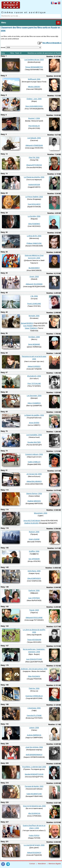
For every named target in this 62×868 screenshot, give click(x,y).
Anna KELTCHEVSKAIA (32, 521)
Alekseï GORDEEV (34, 366)
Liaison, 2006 (34, 728)
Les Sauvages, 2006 (34, 396)
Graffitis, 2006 (34, 551)
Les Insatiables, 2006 (34, 435)
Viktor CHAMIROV (34, 403)
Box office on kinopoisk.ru (52, 43)
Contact (32, 864)
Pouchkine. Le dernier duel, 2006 (34, 767)
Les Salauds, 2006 (34, 138)
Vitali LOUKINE (34, 539)
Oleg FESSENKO (34, 224)
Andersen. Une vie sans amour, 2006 (34, 669)
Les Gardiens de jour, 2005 (34, 60)
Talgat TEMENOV (31, 328)
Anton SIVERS (34, 423)
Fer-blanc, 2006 (34, 337)
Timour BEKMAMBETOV (34, 67)
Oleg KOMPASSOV (34, 578)
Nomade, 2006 (34, 316)
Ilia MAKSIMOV (34, 268)
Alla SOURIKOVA (34, 813)
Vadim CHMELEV (34, 462)
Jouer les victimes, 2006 (34, 747)
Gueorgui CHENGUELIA (34, 696)
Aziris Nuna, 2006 (34, 571)
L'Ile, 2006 (34, 296)
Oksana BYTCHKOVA (34, 165)
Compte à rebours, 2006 (34, 454)
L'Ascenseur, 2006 (34, 708)
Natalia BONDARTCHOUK (34, 774)
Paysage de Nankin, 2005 (34, 786)
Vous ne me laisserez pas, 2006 (34, 806)
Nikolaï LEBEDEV (34, 87)
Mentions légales (55, 864)
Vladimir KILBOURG (31, 523)
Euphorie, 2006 (34, 590)
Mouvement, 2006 (41, 513)
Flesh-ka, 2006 (34, 688)
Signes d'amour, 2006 (34, 494)
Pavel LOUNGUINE (34, 304)
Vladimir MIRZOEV (34, 501)
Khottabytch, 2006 (34, 376)
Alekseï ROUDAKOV (34, 853)
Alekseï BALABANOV (34, 481)
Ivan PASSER (28, 326)
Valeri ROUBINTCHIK (34, 794)
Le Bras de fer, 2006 (34, 236)
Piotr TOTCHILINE (34, 383)
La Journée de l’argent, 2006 (34, 845)
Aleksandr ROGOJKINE (34, 618)
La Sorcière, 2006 (34, 216)
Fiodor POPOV (34, 835)
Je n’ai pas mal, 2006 (34, 474)
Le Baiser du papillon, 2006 (34, 415)
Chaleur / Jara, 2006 (34, 99)
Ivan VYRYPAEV (34, 598)
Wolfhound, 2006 (34, 79)
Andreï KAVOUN (34, 185)
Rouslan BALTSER (34, 442)
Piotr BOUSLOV (34, 126)
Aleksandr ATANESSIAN (34, 145)
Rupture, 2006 (34, 532)
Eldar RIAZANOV (34, 676)
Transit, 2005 (34, 610)
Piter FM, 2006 (34, 158)
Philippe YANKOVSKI (34, 243)
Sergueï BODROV (27, 323)
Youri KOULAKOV (34, 204)
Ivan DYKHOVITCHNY (34, 659)
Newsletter (42, 864)
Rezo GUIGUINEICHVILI (34, 106)
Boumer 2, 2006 (34, 118)
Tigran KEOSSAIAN (34, 640)
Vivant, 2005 (34, 277)
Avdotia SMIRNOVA (34, 735)
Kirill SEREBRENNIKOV (34, 755)
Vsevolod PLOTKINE (34, 715)
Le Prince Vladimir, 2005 (34, 197)
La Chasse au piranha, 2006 (34, 177)
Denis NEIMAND (34, 344)
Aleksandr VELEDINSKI (34, 284)
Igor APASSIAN (34, 559)
